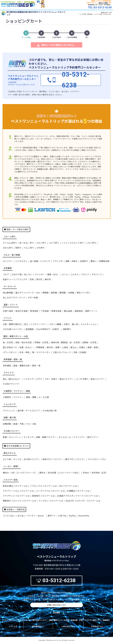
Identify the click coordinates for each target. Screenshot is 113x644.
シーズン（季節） (12, 466)
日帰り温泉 (8, 311)
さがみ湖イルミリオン (13, 329)
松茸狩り (84, 261)
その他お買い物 (49, 410)
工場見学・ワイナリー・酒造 (17, 391)
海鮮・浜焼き (71, 261)
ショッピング (10, 404)
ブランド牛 (58, 261)
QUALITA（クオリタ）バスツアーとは (83, 501)
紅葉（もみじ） (27, 347)
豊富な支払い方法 (106, 12)
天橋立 (82, 347)
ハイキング (29, 379)
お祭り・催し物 (71, 324)
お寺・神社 (25, 352)
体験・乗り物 (10, 417)
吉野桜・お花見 (89, 342)
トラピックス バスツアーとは (43, 486)
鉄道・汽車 (18, 424)
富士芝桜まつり (10, 347)
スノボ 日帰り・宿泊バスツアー (90, 379)
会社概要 (56, 613)
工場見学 (7, 397)
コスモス (75, 274)
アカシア (85, 274)
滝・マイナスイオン (41, 352)
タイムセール (65, 437)
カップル (17, 459)
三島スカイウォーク (62, 352)
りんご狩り (29, 248)
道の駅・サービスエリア (29, 410)
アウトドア (9, 373)
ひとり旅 (7, 459)
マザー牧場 (33, 297)
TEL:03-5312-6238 (100, 7)
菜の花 (39, 279)
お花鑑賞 (8, 268)
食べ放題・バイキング (40, 261)
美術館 (54, 293)
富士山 (74, 347)
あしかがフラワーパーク (14, 297)
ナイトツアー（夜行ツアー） (86, 437)
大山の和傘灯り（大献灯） (48, 329)
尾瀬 (57, 347)
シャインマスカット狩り (73, 243)
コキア (6, 274)
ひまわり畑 (16, 274)
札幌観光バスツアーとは (78, 491)
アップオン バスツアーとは (51, 501)
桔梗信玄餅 (104, 261)
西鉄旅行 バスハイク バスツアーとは (19, 501)
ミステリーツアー (39, 324)
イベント (8, 318)
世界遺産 (7, 365)
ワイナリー (18, 397)
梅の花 (48, 279)
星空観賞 (30, 329)
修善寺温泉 (56, 311)
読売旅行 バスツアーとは (43, 496)
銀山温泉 (68, 311)
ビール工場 (44, 397)
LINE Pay (62, 516)
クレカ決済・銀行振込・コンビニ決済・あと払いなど (95, 14)
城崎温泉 (79, 311)
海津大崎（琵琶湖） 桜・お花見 (65, 342)
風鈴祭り (67, 329)
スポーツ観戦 (55, 324)
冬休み (86, 473)
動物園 (63, 293)
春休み (6, 473)
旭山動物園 (8, 293)
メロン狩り (41, 243)
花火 (26, 324)
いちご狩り (91, 243)
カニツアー (8, 261)
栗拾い (94, 261)
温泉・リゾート (11, 305)
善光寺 (50, 347)
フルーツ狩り (10, 237)
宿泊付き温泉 (21, 311)
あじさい (28, 274)
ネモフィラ (97, 274)
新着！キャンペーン (12, 437)
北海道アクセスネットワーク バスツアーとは (78, 496)
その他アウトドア (11, 384)
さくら (65, 274)
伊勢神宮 (40, 347)
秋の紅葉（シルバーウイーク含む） (64, 473)
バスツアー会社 (11, 480)
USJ (38, 293)
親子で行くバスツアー (75, 459)
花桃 (32, 279)
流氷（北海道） (81, 352)
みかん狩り (8, 248)
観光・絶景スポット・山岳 (16, 336)
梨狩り (18, 248)
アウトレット (9, 410)
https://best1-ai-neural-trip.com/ (57, 592)
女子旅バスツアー (32, 459)
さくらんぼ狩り (10, 243)
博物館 (45, 293)
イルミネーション (88, 324)
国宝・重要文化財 (21, 365)
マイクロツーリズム (97, 459)
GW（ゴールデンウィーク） (24, 473)
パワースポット (10, 352)
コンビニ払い (9, 516)
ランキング (29, 437)
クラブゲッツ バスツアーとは (16, 496)
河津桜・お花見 (41, 342)
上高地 (65, 347)
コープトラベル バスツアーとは (50, 491)
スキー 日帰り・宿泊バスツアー (59, 379)
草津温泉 (34, 311)
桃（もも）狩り (27, 243)
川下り (39, 379)
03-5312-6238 (55, 580)
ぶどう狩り (54, 243)
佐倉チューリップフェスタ (15, 279)
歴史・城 (36, 365)
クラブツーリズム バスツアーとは (18, 491)
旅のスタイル (10, 453)
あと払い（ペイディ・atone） (31, 516)
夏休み (42, 473)
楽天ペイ (52, 516)
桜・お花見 (8, 342)
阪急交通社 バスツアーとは (15, 486)
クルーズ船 (31, 424)
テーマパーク (10, 286)
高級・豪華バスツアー (46, 437)
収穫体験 (7, 424)
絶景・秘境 (93, 347)
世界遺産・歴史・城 (13, 359)
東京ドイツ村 (83, 293)
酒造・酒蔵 (31, 397)
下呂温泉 (45, 311)
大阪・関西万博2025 (12, 324)
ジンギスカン (21, 261)
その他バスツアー (12, 431)
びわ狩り (41, 248)
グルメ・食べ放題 (12, 255)
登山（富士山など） (12, 379)
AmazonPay (84, 516)
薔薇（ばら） (53, 274)
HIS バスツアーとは (68, 486)
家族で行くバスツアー (53, 459)
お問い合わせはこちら (56, 605)
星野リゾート (91, 311)
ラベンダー (40, 274)
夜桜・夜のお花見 (23, 342)
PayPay (72, 516)
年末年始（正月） (100, 473)
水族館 (71, 293)
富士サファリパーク (25, 293)
